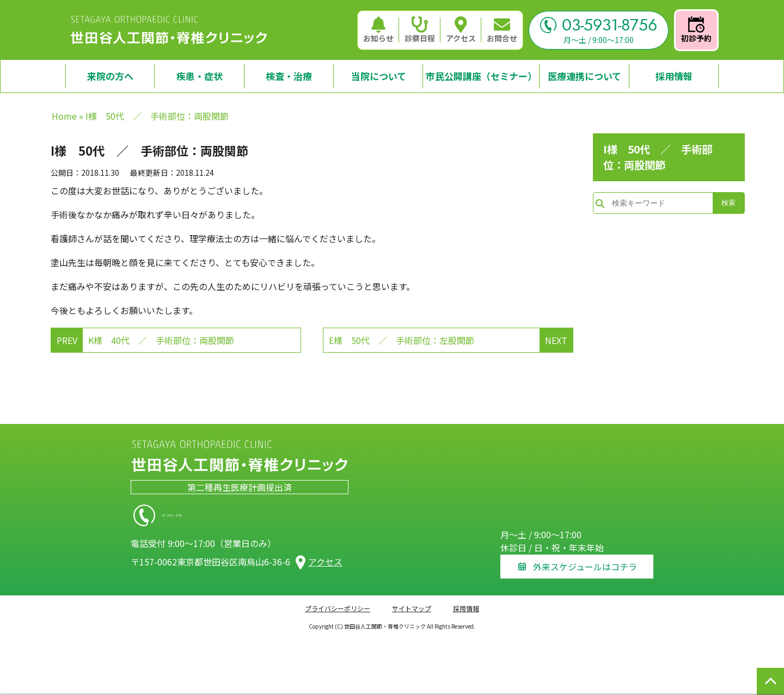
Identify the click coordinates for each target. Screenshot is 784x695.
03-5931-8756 (599, 25)
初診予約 (696, 30)
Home (64, 116)
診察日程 (420, 30)
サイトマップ (412, 602)
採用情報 (466, 602)
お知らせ (378, 30)
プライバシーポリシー (338, 602)
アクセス (461, 30)
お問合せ (502, 30)
